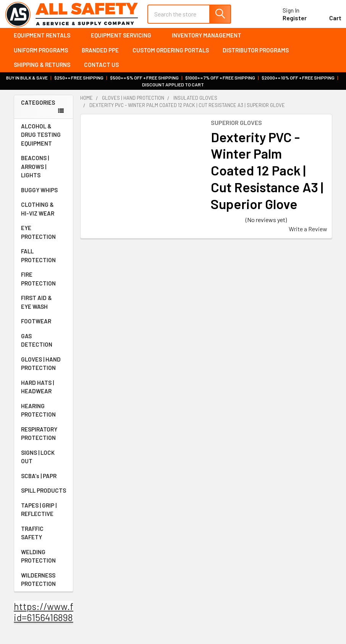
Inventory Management (207, 38)
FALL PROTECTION (44, 259)
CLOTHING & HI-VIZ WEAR (44, 212)
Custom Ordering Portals (171, 53)
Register (285, 20)
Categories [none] (38, 105)
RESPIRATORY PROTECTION (44, 436)
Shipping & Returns (42, 68)
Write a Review (308, 232)
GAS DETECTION (44, 343)
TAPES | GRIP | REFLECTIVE (44, 512)
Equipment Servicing (124, 38)
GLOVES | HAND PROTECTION (44, 366)
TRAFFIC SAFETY (44, 536)
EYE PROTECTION (44, 235)
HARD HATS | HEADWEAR (44, 390)
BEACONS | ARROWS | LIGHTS (44, 170)
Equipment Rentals (45, 38)
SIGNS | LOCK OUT (44, 460)
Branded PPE (100, 53)
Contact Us (101, 68)
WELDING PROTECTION (44, 559)
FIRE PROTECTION (44, 282)
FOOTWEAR (44, 324)
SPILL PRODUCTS (44, 493)
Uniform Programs (41, 53)
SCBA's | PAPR (44, 479)
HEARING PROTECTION (44, 413)
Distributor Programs (256, 53)
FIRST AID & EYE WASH (44, 305)
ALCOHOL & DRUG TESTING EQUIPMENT (41, 137)
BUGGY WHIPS (44, 193)
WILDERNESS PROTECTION (44, 582)
